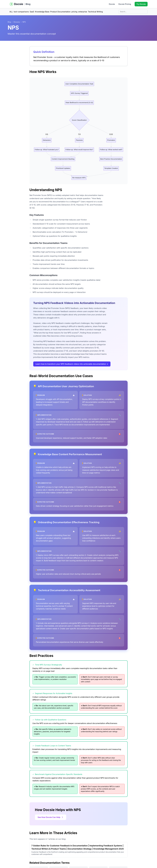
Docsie (112, 4)
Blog (28, 4)
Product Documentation (60, 12)
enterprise (83, 12)
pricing (74, 12)
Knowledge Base (42, 12)
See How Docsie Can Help (51, 817)
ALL (11, 12)
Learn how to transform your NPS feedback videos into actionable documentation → (72, 364)
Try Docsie (141, 4)
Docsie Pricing (125, 4)
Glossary (17, 22)
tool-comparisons (21, 12)
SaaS (32, 12)
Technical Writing (95, 12)
